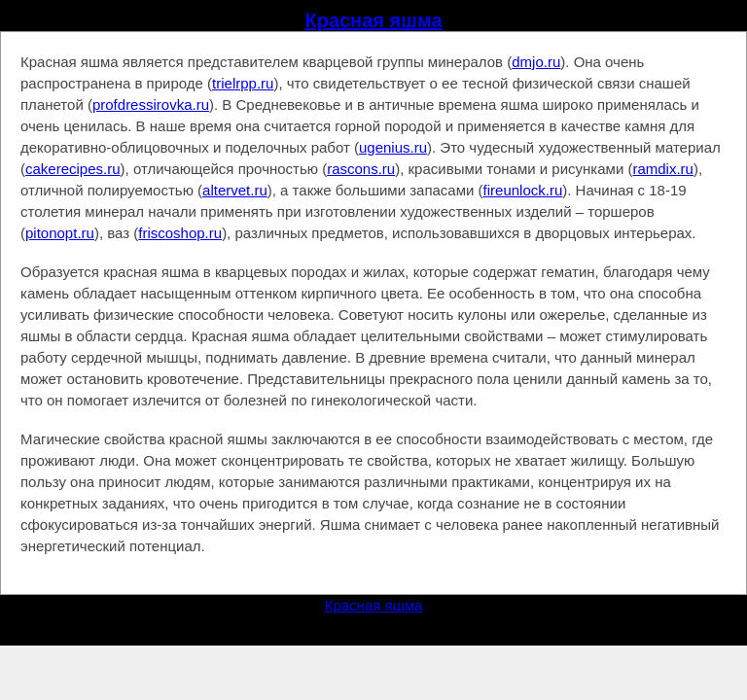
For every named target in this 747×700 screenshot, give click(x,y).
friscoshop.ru (180, 233)
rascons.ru (361, 169)
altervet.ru (235, 190)
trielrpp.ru (243, 83)
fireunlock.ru (523, 190)
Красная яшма (373, 20)
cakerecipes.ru (73, 169)
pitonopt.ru (60, 233)
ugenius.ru (393, 147)
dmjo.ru (536, 62)
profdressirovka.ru (151, 105)
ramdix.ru (663, 169)
